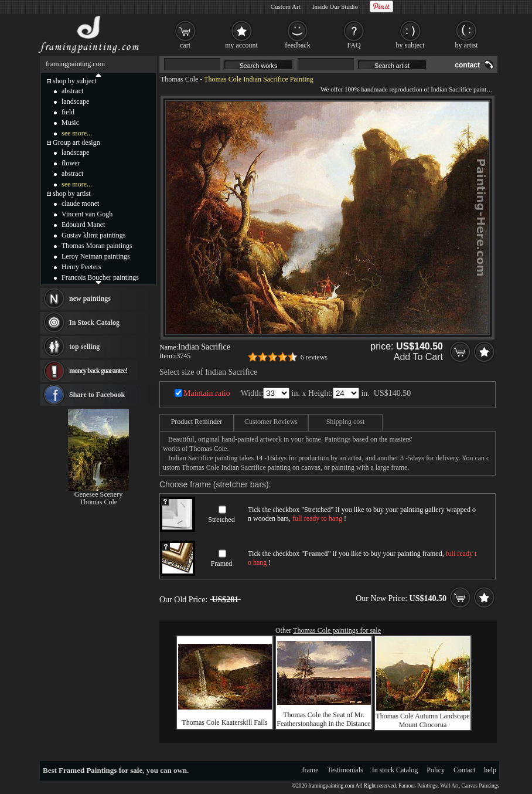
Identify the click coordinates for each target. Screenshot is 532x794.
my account (241, 45)
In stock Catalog (395, 770)
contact (467, 65)
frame (311, 770)
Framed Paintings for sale (100, 770)
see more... (77, 133)
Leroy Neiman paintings (96, 256)
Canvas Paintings (480, 786)
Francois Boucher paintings (100, 277)
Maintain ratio (207, 393)
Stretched (221, 520)
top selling (84, 347)
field (68, 112)
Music (70, 123)
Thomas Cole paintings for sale (337, 630)
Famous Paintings (418, 786)
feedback (297, 45)
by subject (410, 45)
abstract (72, 91)
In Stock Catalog (94, 323)
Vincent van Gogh (87, 214)
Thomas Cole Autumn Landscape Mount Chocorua (422, 720)
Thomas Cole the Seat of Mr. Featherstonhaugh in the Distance (323, 719)
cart (185, 45)
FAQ (354, 45)
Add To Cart (418, 357)
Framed (222, 564)
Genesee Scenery (98, 494)
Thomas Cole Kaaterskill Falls (224, 722)
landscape (75, 101)
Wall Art (449, 786)
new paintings (90, 298)
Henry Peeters (81, 267)
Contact (464, 770)
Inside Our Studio (335, 6)
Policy (436, 770)
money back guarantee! (98, 371)
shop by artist (72, 194)
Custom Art (286, 6)
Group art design (76, 142)
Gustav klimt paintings (93, 235)
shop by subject (75, 81)
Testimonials (345, 770)
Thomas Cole (179, 79)
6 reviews (314, 357)
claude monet (80, 203)
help (490, 770)
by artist (467, 45)
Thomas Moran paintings (97, 246)
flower (71, 163)
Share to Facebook (97, 395)
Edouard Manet (83, 225)
